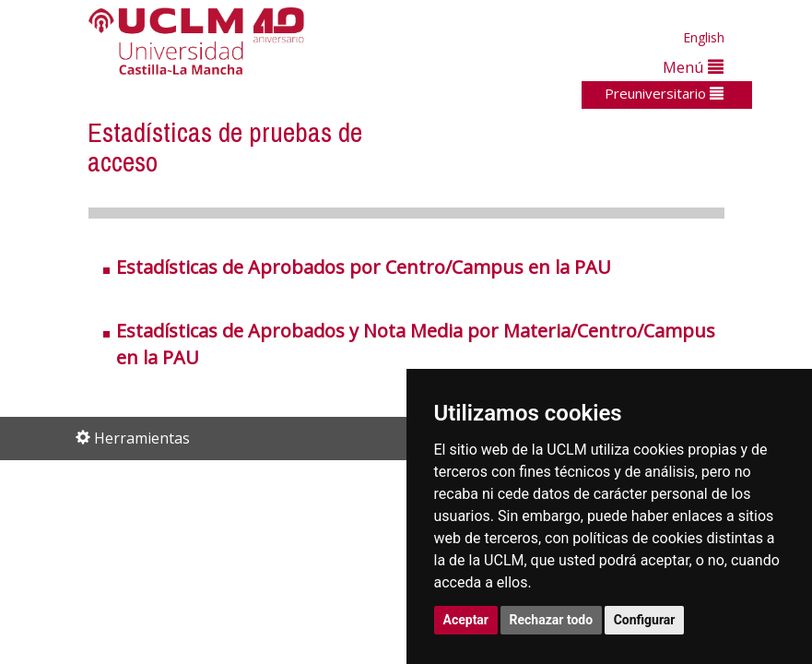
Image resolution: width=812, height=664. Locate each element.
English (704, 37)
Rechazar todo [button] (552, 620)
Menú (693, 67)
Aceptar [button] (466, 620)
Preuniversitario (664, 93)
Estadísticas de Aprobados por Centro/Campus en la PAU (364, 267)
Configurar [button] (645, 620)
